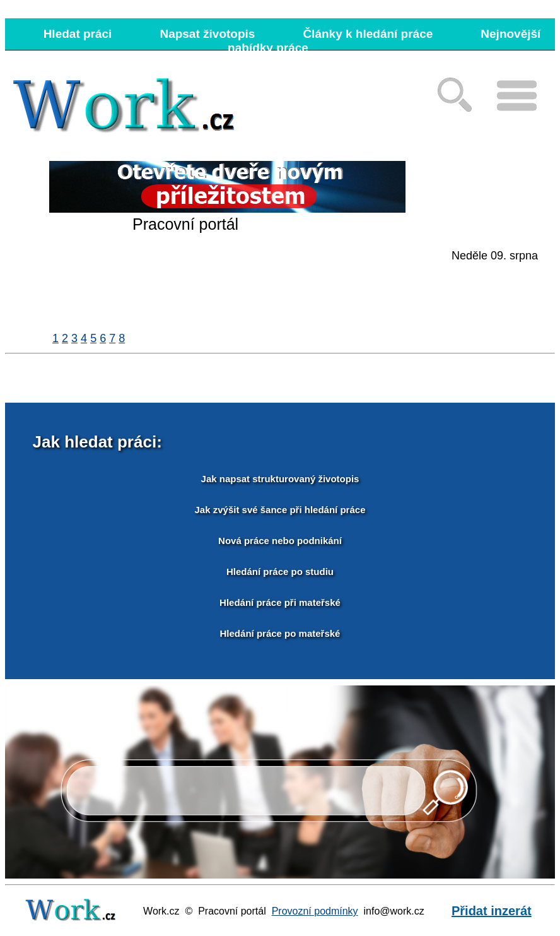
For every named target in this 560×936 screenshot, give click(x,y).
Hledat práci (78, 34)
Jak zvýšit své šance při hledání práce (280, 510)
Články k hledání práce (368, 34)
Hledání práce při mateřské (280, 602)
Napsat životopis (207, 34)
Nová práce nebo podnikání (280, 541)
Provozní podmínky (315, 911)
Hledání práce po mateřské (280, 633)
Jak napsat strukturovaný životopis (280, 479)
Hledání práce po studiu (280, 572)
